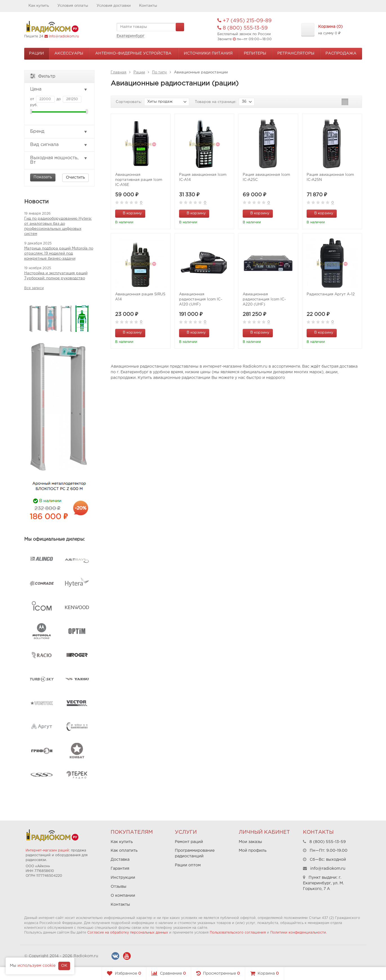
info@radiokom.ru (64, 36)
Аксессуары (69, 53)
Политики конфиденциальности (298, 933)
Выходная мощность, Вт (59, 160)
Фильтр (43, 76)
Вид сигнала (59, 145)
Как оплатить (124, 851)
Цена (59, 89)
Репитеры (255, 53)
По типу (159, 72)
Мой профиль (253, 851)
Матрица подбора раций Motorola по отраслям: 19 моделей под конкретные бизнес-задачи (59, 254)
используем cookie (36, 966)
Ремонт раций (189, 842)
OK (64, 966)
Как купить (39, 6)
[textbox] (150, 27)
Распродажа (341, 53)
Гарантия (120, 869)
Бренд (59, 132)
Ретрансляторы (296, 53)
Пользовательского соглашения (238, 933)
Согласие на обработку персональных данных (128, 933)
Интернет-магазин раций (47, 850)
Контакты (148, 6)
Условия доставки (114, 6)
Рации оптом (188, 865)
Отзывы (119, 887)
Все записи (34, 288)
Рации (36, 53)
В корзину (129, 213)
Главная (119, 72)
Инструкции (123, 878)
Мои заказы (250, 842)
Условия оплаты (73, 6)
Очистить (75, 177)
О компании (123, 896)
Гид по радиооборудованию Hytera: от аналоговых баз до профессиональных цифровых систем (58, 226)
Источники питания (208, 53)
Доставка (120, 860)
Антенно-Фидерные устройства (133, 53)
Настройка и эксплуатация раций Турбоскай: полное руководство (56, 276)
